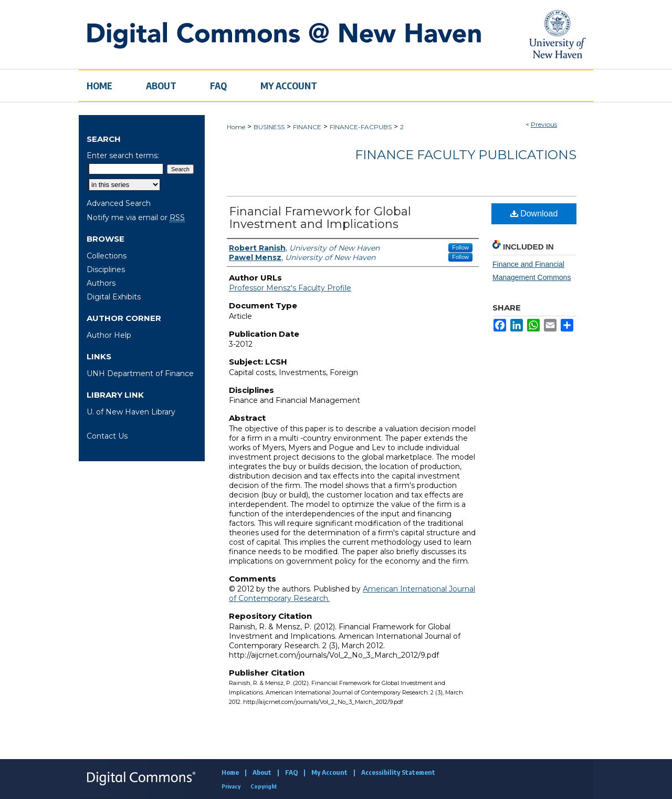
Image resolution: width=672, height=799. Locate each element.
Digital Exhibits (114, 297)
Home (236, 127)
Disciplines (106, 269)
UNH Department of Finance (140, 373)
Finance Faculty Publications (466, 155)
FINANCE (307, 127)
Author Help (109, 335)
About (262, 772)
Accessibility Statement (398, 772)
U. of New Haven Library (131, 412)
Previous (544, 124)
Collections (107, 256)
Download (534, 214)
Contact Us (107, 436)
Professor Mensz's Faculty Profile (290, 288)
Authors (101, 283)
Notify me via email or (136, 217)
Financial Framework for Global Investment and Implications (320, 218)
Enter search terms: (123, 155)
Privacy (231, 786)
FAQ (291, 772)
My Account (329, 772)
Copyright (264, 786)
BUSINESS (269, 127)
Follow (460, 247)
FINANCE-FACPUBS (361, 127)
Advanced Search (119, 203)
